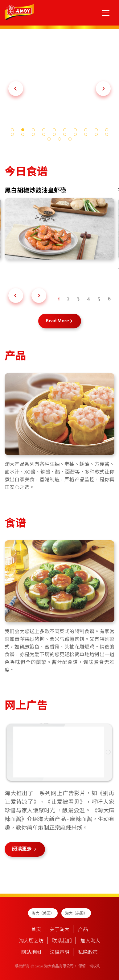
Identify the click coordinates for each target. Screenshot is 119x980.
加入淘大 (90, 941)
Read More (57, 321)
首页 (36, 930)
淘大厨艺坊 (31, 941)
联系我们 (62, 941)
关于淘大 (59, 930)
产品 (83, 930)
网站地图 (31, 953)
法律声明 (59, 953)
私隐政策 (88, 953)
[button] (16, 89)
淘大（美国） (43, 914)
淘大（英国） (76, 914)
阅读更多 (22, 849)
